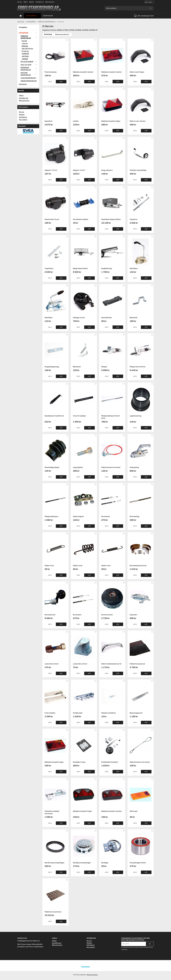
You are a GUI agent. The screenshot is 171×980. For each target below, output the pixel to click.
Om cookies (23, 120)
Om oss (20, 2)
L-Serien (25, 43)
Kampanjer (48, 16)
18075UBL (25, 56)
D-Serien (25, 46)
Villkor (26, 2)
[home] (21, 16)
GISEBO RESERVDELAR (29, 81)
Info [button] (50, 82)
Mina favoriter (50, 2)
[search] (151, 8)
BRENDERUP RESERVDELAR (29, 69)
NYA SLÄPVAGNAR (29, 62)
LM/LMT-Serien (27, 48)
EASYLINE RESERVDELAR (29, 74)
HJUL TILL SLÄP (29, 65)
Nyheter (32, 2)
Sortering (48, 34)
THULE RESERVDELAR (29, 78)
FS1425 (24, 41)
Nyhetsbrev (23, 117)
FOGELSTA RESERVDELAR (29, 37)
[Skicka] (150, 944)
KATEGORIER (32, 16)
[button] (61, 82)
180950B (25, 59)
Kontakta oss (40, 2)
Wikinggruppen (92, 975)
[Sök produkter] (126, 8)
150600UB (25, 54)
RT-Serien (25, 51)
